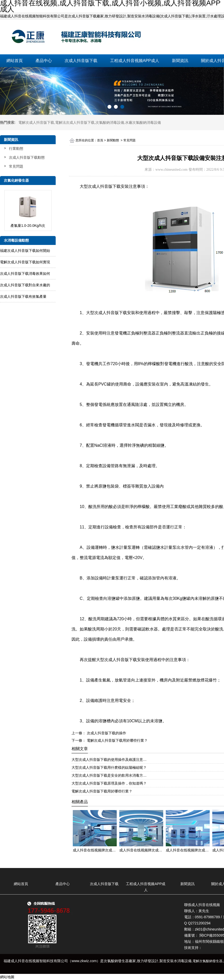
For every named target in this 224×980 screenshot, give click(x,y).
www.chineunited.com (171, 170)
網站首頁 (15, 61)
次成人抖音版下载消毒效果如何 (25, 274)
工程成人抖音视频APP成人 (135, 61)
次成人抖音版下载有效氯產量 (23, 296)
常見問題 (16, 166)
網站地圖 (7, 977)
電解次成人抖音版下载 (36, 122)
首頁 (100, 140)
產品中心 (44, 61)
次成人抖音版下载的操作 (106, 733)
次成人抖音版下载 (81, 61)
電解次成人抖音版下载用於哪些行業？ (117, 740)
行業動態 (16, 148)
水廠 (143, 122)
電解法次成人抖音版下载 (75, 122)
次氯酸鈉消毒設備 (110, 122)
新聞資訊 (180, 61)
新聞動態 (113, 140)
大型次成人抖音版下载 (100, 186)
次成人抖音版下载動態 (27, 157)
